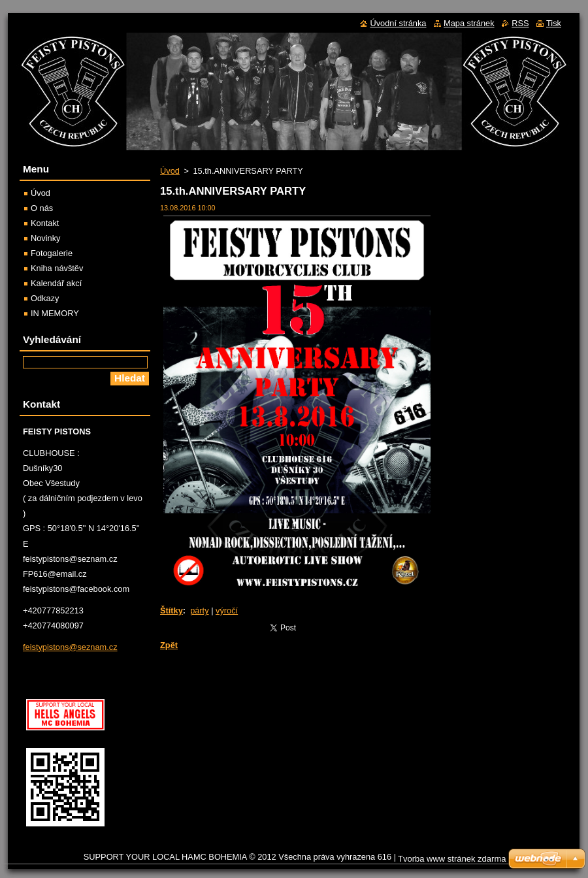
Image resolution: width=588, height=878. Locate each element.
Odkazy (45, 298)
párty (199, 610)
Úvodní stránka (398, 23)
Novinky (46, 238)
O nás (42, 208)
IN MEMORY (55, 313)
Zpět (169, 645)
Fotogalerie (52, 253)
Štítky (171, 610)
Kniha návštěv (57, 268)
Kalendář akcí (56, 283)
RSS (520, 23)
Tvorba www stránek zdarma (452, 859)
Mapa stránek (469, 23)
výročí (227, 610)
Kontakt (45, 223)
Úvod (170, 171)
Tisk (554, 23)
